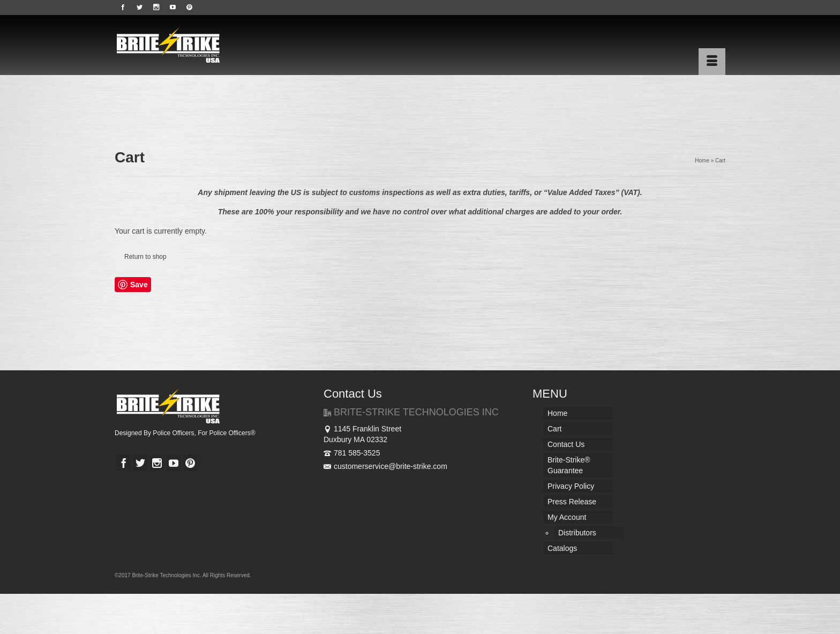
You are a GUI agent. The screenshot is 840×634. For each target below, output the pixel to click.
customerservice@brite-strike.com (385, 466)
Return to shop (145, 257)
